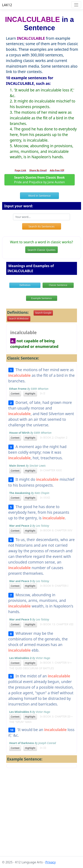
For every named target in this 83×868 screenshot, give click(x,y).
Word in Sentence (39, 196)
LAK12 (7, 5)
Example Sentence (41, 298)
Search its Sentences (41, 226)
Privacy (50, 862)
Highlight (30, 394)
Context (15, 394)
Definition (25, 285)
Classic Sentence (58, 285)
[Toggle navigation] (76, 5)
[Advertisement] (41, 815)
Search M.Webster (19, 319)
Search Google (43, 313)
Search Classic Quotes (41, 250)
